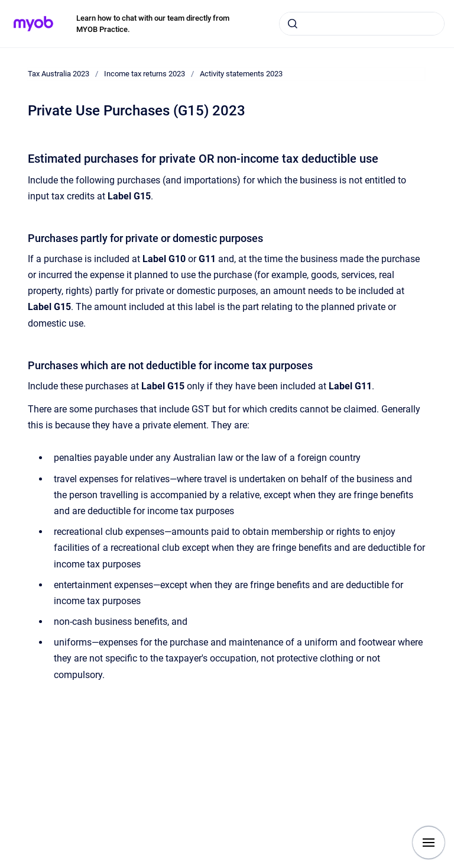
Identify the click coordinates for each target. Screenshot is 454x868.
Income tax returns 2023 (145, 74)
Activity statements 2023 (241, 74)
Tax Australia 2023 (59, 74)
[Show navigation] (429, 843)
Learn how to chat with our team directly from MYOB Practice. (153, 24)
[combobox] (362, 24)
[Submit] (293, 24)
